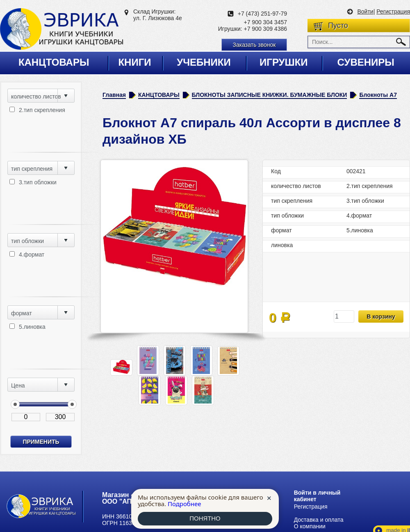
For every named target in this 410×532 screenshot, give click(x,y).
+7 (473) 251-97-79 (262, 14)
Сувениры (366, 62)
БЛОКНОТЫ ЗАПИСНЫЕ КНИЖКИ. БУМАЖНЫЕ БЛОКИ (270, 95)
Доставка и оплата (319, 520)
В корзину (381, 316)
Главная (114, 95)
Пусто (338, 25)
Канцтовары (54, 62)
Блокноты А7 (378, 95)
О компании (310, 526)
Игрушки (284, 62)
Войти (365, 11)
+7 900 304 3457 (266, 22)
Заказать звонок (254, 45)
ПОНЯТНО (205, 519)
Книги (134, 62)
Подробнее (184, 504)
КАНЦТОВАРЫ (159, 95)
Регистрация (393, 11)
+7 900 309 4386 (266, 29)
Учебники (204, 62)
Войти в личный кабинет (317, 496)
